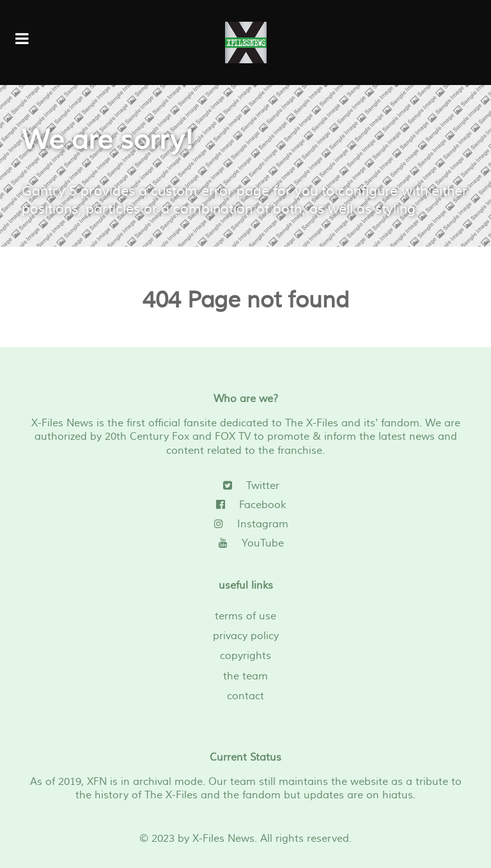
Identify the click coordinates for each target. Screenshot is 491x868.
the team (245, 676)
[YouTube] (245, 543)
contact (245, 696)
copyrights (245, 656)
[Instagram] (245, 524)
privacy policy (246, 636)
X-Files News (223, 839)
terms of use (245, 616)
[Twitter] (245, 486)
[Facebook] (245, 505)
